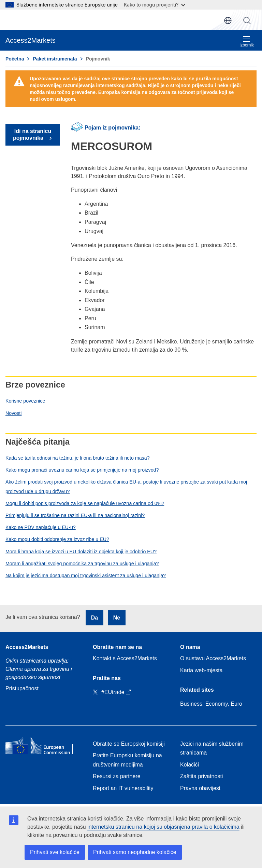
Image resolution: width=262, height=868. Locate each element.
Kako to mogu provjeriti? (155, 5)
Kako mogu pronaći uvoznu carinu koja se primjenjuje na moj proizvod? (82, 470)
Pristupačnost (22, 688)
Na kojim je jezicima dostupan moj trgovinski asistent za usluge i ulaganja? (86, 575)
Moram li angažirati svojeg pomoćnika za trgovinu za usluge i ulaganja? (82, 564)
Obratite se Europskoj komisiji (129, 744)
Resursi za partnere (117, 776)
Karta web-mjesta (201, 670)
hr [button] (228, 21)
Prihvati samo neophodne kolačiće (135, 852)
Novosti (13, 413)
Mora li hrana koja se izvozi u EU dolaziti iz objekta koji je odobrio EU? (81, 552)
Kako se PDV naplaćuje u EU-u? (41, 527)
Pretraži (247, 21)
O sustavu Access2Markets (213, 658)
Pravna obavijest (200, 788)
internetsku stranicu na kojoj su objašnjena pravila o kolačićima (163, 827)
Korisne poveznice (25, 401)
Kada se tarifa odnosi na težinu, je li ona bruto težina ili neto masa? (78, 458)
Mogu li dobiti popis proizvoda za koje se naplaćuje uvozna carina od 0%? (85, 503)
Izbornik (247, 42)
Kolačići (190, 765)
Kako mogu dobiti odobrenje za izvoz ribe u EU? (57, 539)
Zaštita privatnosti (201, 776)
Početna (15, 59)
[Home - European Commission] (44, 747)
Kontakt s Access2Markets (125, 658)
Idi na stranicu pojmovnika (32, 134)
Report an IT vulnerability (123, 788)
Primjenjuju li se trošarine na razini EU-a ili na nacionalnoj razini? (75, 515)
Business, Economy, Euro (211, 704)
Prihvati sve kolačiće (55, 852)
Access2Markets (27, 647)
